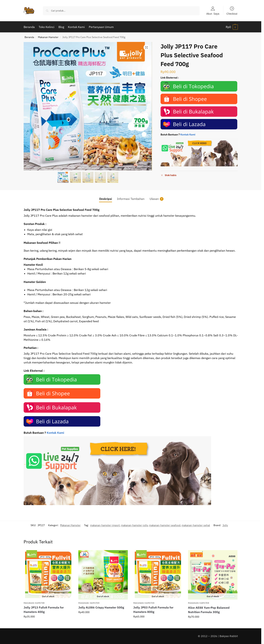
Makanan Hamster (48, 37)
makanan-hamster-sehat (196, 525)
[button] (232, 27)
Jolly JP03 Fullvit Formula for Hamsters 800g (153, 610)
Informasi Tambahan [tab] (131, 199)
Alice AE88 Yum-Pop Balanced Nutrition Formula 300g (209, 610)
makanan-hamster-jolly (134, 525)
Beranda (29, 37)
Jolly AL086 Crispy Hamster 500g (101, 607)
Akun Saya (213, 14)
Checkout (232, 14)
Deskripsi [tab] (106, 199)
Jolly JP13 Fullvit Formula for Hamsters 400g (44, 610)
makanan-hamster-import (105, 525)
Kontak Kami (188, 135)
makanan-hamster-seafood (165, 525)
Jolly (225, 525)
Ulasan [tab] (157, 199)
